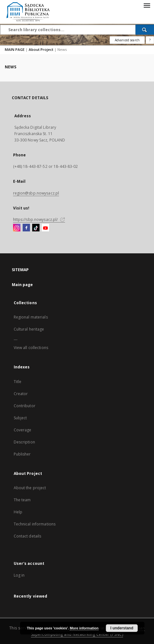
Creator (21, 394)
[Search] (145, 30)
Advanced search (127, 40)
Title (18, 382)
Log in (19, 575)
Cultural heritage (29, 329)
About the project (30, 488)
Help (18, 512)
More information (84, 628)
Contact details (28, 536)
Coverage (23, 430)
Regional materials (31, 317)
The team (22, 500)
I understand (122, 628)
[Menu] (147, 5)
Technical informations (35, 524)
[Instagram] (17, 228)
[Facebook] (26, 228)
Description (24, 442)
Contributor (25, 406)
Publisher (22, 454)
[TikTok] (36, 228)
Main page (22, 285)
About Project (41, 49)
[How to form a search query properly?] (150, 40)
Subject (20, 418)
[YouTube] (45, 228)
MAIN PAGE (15, 49)
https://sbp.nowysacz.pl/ (39, 219)
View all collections (31, 348)
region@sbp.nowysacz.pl (36, 193)
